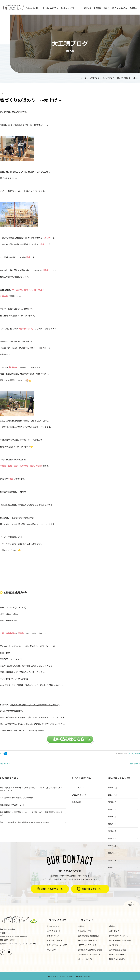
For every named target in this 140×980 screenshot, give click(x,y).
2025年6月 (112, 824)
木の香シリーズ (53, 926)
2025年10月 (113, 795)
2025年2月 (112, 853)
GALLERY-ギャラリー (80, 795)
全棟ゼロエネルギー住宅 (57, 945)
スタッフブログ (135, 754)
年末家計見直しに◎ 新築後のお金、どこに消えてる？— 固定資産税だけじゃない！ (31, 814)
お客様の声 (76, 802)
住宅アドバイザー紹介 (87, 945)
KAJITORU (51, 950)
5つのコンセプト (85, 931)
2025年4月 (112, 838)
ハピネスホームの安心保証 (120, 940)
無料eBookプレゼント (118, 959)
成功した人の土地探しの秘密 (90, 950)
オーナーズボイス (85, 959)
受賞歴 (112, 926)
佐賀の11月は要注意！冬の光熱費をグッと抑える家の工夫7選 (24, 822)
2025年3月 (112, 846)
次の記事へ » (135, 764)
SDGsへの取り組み (117, 954)
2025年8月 (112, 809)
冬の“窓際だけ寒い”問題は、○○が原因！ (17, 798)
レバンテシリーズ (54, 931)
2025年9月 (112, 802)
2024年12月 (113, 867)
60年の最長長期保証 (118, 950)
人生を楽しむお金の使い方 (89, 954)
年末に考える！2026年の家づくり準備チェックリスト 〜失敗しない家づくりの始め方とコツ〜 (31, 789)
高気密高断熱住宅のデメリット (12, 805)
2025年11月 (113, 788)
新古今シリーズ (53, 936)
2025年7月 (112, 817)
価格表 (81, 926)
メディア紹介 (114, 931)
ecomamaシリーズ (54, 940)
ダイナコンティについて (118, 936)
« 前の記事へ (5, 764)
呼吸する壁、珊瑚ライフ (88, 940)
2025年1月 (112, 860)
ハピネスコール (115, 945)
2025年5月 (112, 831)
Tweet (2, 754)
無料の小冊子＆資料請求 (89, 936)
